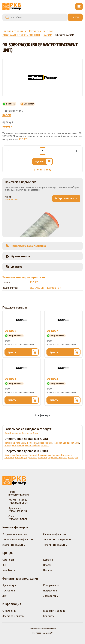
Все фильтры (43, 415)
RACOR (7, 115)
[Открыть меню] (79, 6)
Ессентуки (73, 458)
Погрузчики (50, 591)
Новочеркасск (24, 445)
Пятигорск (66, 455)
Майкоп (36, 445)
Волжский (32, 443)
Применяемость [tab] (18, 256)
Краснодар (16, 433)
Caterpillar (8, 560)
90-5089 (23, 139)
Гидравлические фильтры (18, 540)
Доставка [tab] (14, 267)
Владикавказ (44, 455)
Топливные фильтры (55, 545)
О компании (9, 611)
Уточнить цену (42, 170)
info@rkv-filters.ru (66, 199)
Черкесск (53, 458)
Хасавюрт (9, 458)
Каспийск (42, 458)
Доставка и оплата (13, 616)
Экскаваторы (51, 596)
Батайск (45, 445)
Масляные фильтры (14, 545)
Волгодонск (10, 445)
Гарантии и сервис (54, 611)
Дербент (32, 458)
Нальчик (56, 455)
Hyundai (48, 570)
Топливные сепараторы (57, 540)
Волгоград (10, 443)
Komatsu (48, 560)
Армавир (75, 443)
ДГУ (4, 596)
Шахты (66, 443)
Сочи (7, 433)
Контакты (49, 616)
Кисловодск (21, 458)
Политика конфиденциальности (42, 628)
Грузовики (9, 591)
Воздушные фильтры (15, 534)
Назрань (63, 458)
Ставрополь (22, 455)
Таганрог (58, 443)
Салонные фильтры (54, 534)
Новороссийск (45, 443)
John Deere (9, 570)
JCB (4, 565)
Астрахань (21, 443)
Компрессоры (51, 585)
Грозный (33, 455)
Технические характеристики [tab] (26, 246)
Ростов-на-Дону (30, 433)
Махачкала (10, 455)
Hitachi (47, 565)
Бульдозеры (9, 585)
